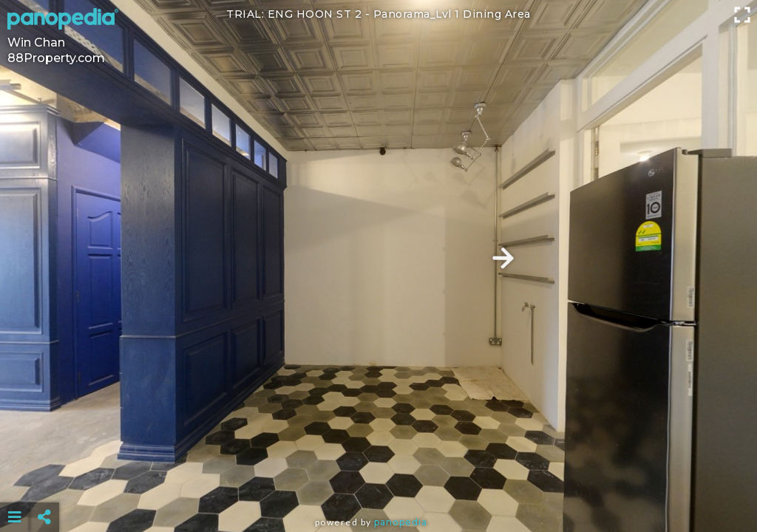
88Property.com (56, 58)
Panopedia (401, 522)
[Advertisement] (379, 480)
